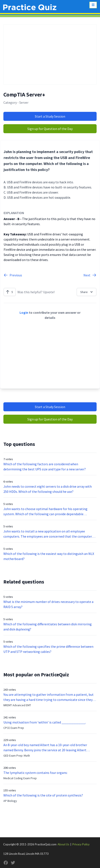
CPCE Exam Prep (14, 728)
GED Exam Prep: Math (17, 756)
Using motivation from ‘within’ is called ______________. (45, 722)
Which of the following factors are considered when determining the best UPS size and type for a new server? (45, 467)
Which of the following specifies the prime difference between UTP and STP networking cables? (48, 649)
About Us (63, 844)
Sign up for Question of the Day (50, 129)
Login (24, 312)
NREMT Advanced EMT (17, 705)
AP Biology (10, 801)
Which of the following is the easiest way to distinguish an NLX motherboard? (49, 556)
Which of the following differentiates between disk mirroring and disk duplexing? (48, 627)
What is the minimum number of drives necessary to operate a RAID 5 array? (48, 604)
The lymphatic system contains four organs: (35, 773)
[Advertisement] (50, 54)
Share (87, 292)
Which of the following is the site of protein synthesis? (43, 795)
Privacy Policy (81, 844)
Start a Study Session (50, 116)
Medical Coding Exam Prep (20, 778)
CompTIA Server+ (24, 95)
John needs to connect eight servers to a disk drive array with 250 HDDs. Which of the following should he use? (48, 489)
